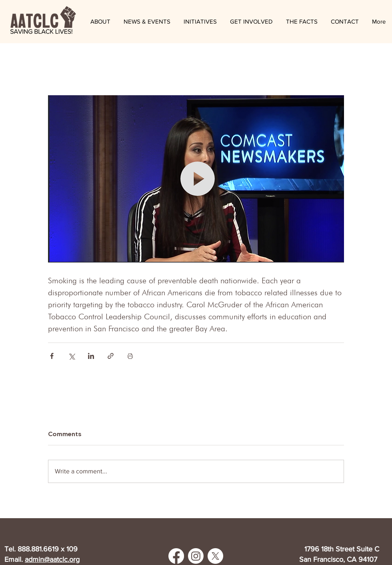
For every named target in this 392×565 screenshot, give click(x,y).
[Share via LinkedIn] (91, 356)
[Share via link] (111, 356)
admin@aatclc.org (52, 559)
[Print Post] (130, 356)
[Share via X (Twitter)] (71, 356)
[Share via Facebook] (52, 356)
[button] (147, 22)
